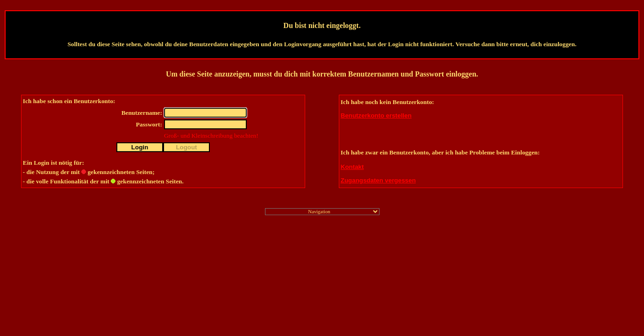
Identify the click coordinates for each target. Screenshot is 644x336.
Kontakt (352, 167)
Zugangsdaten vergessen (378, 180)
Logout (186, 147)
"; (322, 212)
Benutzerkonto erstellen (376, 115)
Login (140, 147)
